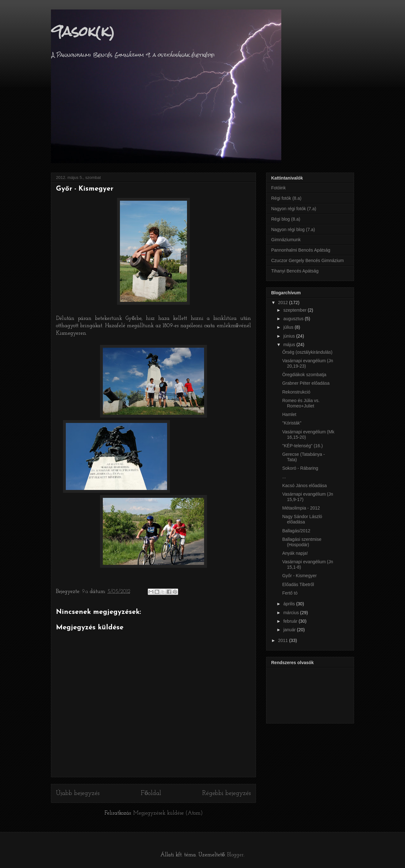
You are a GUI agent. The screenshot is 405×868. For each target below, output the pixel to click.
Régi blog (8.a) (286, 219)
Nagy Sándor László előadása (302, 519)
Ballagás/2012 (296, 531)
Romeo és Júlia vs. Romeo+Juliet (301, 403)
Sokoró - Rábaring (300, 468)
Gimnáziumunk (286, 240)
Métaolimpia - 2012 (301, 508)
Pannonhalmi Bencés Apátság (301, 250)
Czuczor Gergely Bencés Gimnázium (308, 260)
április (290, 604)
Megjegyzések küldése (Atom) (168, 813)
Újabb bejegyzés (78, 793)
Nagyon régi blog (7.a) (293, 229)
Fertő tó (290, 593)
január (290, 630)
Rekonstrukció (296, 392)
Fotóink (278, 188)
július (289, 327)
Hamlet (289, 414)
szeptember (295, 310)
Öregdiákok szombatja (304, 375)
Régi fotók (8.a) (286, 198)
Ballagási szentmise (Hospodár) (302, 542)
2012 (284, 303)
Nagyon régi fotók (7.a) (294, 209)
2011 (284, 640)
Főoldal (151, 793)
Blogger (235, 855)
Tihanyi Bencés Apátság (295, 271)
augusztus (294, 319)
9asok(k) (83, 31)
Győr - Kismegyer (299, 576)
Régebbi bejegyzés (227, 793)
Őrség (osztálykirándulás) (307, 352)
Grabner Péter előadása (306, 383)
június (290, 336)
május (290, 345)
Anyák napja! (295, 553)
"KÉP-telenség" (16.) (302, 446)
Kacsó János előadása (305, 486)
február (291, 621)
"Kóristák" (292, 423)
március (292, 613)
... (284, 477)
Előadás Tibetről (298, 584)
